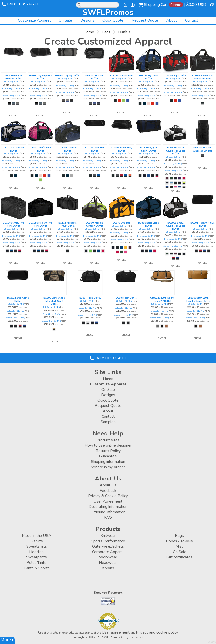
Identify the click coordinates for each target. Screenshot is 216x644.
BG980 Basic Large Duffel (148, 224)
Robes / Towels (179, 541)
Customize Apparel (34, 20)
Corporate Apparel (108, 552)
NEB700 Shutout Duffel (94, 77)
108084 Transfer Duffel (67, 149)
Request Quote (145, 20)
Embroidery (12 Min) (11, 89)
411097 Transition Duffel (94, 149)
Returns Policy (108, 451)
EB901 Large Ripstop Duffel (40, 77)
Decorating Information (108, 507)
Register (133, 5)
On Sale (65, 20)
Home (89, 32)
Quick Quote (113, 20)
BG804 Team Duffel (90, 298)
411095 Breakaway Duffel (121, 149)
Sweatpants (36, 557)
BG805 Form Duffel (126, 298)
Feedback (108, 491)
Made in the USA (37, 536)
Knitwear (108, 536)
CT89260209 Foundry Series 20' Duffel (162, 299)
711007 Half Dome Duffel (40, 149)
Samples (108, 422)
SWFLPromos (108, 13)
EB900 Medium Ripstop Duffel (13, 77)
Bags (106, 32)
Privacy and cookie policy (157, 632)
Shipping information (108, 462)
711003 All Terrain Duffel (13, 149)
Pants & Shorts (37, 568)
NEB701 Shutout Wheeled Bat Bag (202, 149)
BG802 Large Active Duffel (18, 299)
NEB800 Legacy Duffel (67, 76)
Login (125, 5)
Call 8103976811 (23, 4)
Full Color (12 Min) (11, 82)
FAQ (108, 518)
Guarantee (108, 456)
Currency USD (212, 4)
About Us (108, 485)
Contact (192, 20)
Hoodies (36, 552)
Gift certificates (179, 557)
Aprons (108, 568)
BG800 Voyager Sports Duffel (149, 149)
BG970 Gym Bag (121, 223)
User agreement (116, 632)
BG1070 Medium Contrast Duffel (95, 224)
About (172, 20)
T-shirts (36, 541)
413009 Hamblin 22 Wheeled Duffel (202, 77)
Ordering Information (108, 512)
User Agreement (108, 501)
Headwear (108, 563)
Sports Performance (108, 541)
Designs (87, 20)
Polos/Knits (36, 563)
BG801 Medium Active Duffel (202, 224)
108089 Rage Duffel (175, 76)
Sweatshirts (37, 546)
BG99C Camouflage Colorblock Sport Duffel (54, 301)
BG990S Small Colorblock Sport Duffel (175, 226)
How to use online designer (108, 445)
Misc (179, 546)
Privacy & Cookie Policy (108, 496)
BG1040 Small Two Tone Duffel (13, 224)
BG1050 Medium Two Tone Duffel (40, 224)
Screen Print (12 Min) (11, 96)
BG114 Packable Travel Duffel (67, 224)
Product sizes (108, 440)
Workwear (108, 557)
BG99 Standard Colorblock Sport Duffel (175, 151)
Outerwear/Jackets (108, 546)
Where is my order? (108, 467)
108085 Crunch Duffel (122, 76)
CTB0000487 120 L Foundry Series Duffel (198, 299)
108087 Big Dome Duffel (148, 77)
